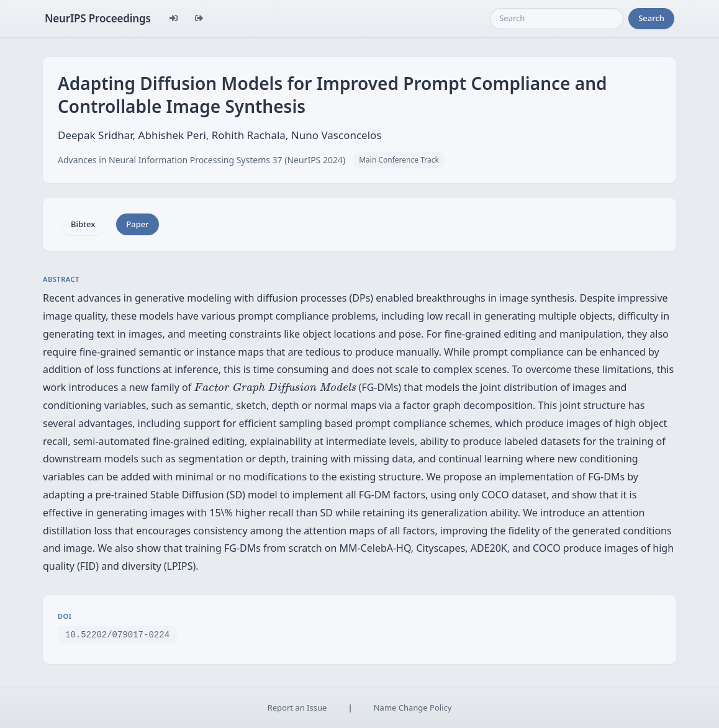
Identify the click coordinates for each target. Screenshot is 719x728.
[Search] (557, 19)
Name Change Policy (413, 708)
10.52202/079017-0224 (117, 634)
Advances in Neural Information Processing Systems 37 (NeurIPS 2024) (201, 160)
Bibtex (83, 224)
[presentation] (275, 388)
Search (651, 18)
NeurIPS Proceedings (98, 18)
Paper (137, 224)
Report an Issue (297, 708)
